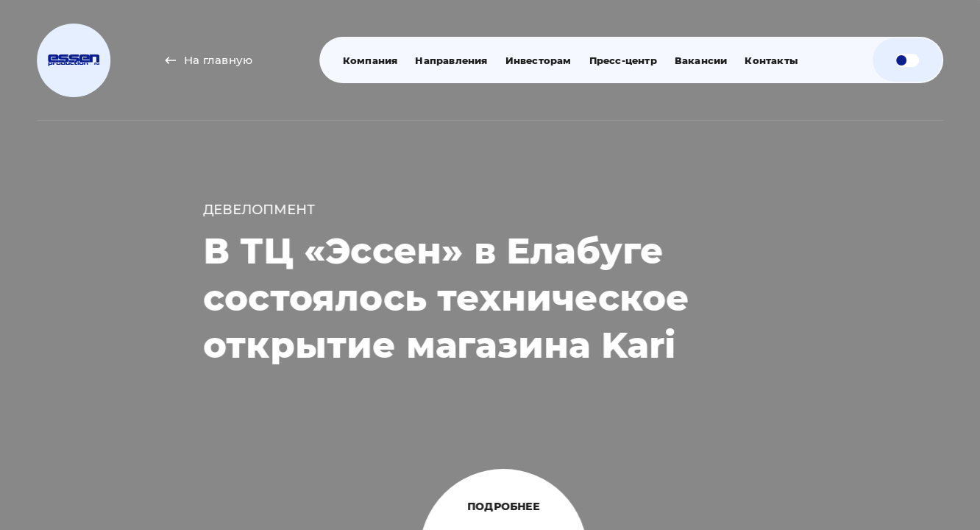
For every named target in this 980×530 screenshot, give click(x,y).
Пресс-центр (621, 60)
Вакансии (699, 60)
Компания (368, 60)
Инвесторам (536, 60)
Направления (450, 60)
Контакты (770, 60)
